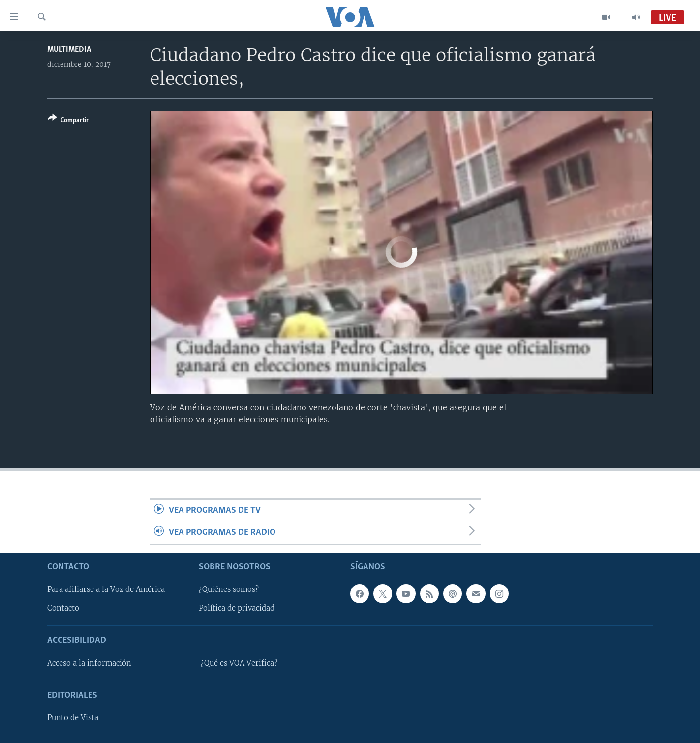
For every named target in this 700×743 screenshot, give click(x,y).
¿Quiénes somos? (229, 589)
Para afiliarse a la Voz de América (106, 589)
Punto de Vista (73, 718)
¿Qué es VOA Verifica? (239, 663)
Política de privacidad (237, 608)
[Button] (68, 121)
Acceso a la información (89, 663)
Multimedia (69, 49)
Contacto (63, 608)
